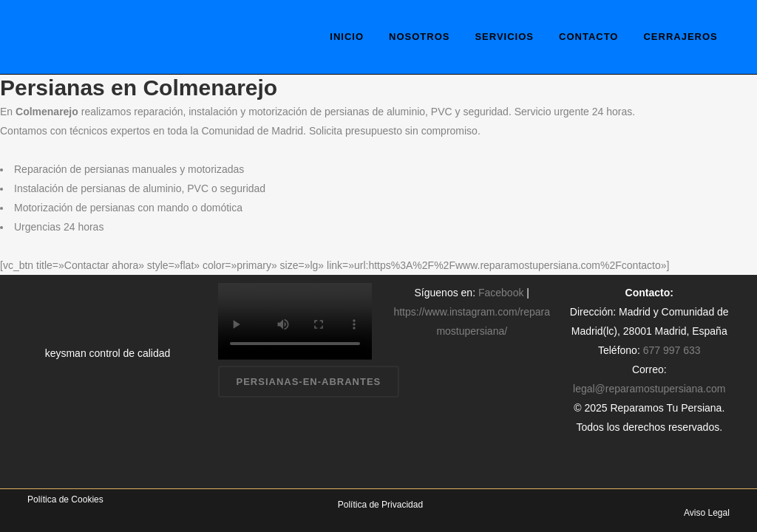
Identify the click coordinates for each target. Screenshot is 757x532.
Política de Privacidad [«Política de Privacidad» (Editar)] (380, 505)
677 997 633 (672, 350)
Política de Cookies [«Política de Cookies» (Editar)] (65, 499)
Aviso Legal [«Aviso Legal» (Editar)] (707, 513)
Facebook (501, 293)
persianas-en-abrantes (309, 382)
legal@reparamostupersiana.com (649, 389)
